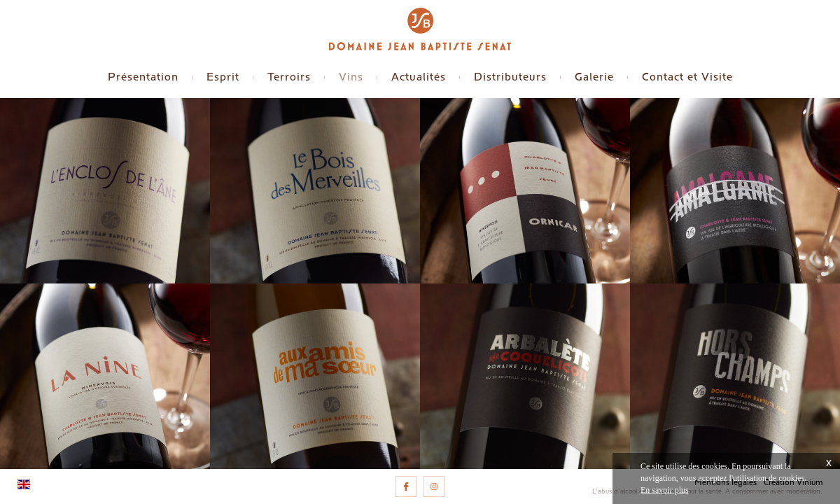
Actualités (419, 77)
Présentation (143, 77)
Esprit (223, 77)
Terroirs (289, 77)
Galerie (594, 77)
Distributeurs (510, 77)
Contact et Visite (687, 77)
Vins (351, 77)
